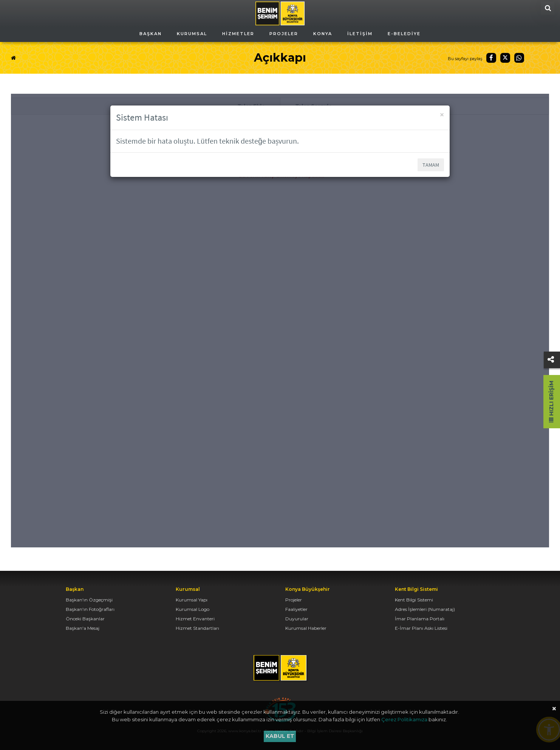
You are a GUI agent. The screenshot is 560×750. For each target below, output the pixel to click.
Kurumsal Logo (193, 609)
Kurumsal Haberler (306, 628)
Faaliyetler (296, 609)
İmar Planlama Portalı (420, 619)
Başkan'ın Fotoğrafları (90, 609)
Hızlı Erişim (551, 402)
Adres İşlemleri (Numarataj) (425, 609)
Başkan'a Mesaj (83, 628)
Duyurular (297, 619)
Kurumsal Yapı (192, 600)
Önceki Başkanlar (85, 619)
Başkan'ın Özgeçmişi (89, 600)
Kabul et (280, 736)
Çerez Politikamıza (404, 719)
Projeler (294, 600)
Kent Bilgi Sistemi (414, 600)
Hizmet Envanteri (195, 619)
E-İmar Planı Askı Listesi (421, 628)
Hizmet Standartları (197, 628)
